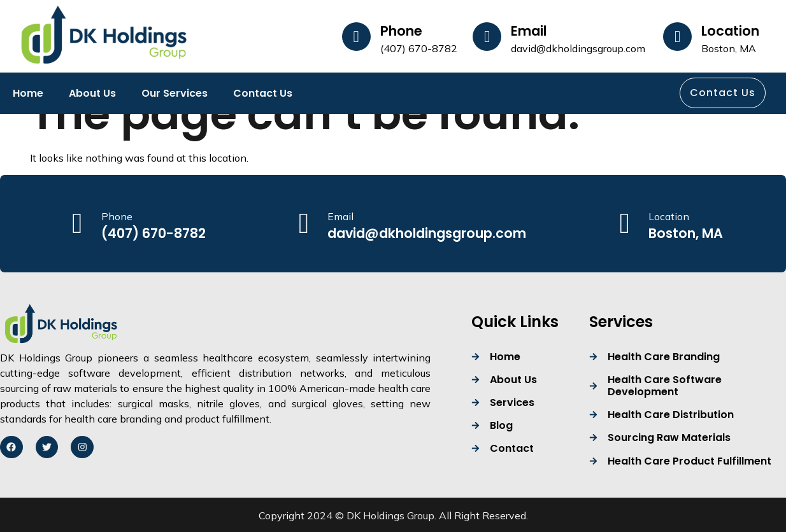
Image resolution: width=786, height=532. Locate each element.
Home (28, 93)
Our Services (175, 93)
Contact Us (263, 93)
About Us (92, 93)
